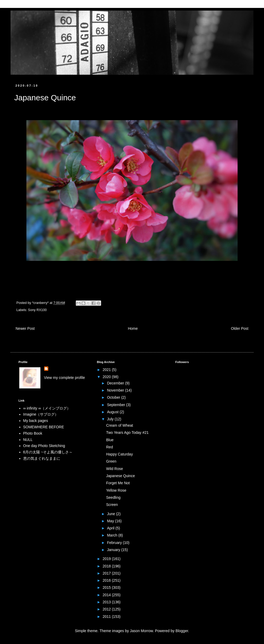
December (116, 383)
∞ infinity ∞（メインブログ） (47, 408)
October (114, 397)
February (115, 543)
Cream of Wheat (120, 425)
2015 (107, 587)
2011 (107, 617)
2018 (107, 566)
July (111, 419)
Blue (110, 440)
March (113, 535)
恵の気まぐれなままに (42, 458)
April (111, 528)
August (113, 412)
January (114, 550)
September (116, 405)
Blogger (182, 631)
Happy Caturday (119, 454)
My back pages (36, 421)
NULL (28, 440)
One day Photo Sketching (44, 446)
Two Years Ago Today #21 (127, 433)
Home (133, 328)
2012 (107, 609)
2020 (107, 377)
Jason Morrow (141, 631)
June (111, 514)
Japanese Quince (121, 476)
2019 (107, 559)
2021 (107, 370)
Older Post (240, 328)
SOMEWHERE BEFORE (44, 427)
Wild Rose (115, 469)
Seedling (113, 497)
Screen (112, 505)
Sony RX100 (37, 310)
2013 (107, 602)
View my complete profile (65, 378)
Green (111, 461)
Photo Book (33, 433)
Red (110, 447)
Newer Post (25, 328)
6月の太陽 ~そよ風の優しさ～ (48, 452)
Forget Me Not (118, 483)
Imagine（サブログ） (41, 414)
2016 (107, 580)
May (111, 521)
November (116, 390)
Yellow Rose (116, 490)
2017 (107, 573)
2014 (107, 595)
